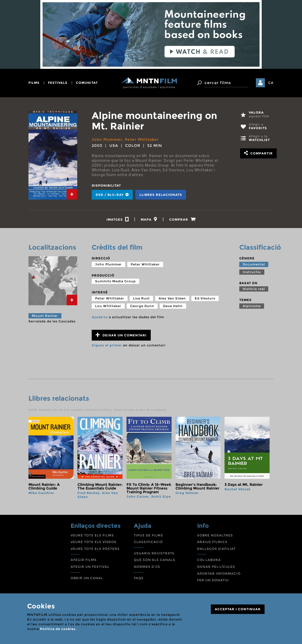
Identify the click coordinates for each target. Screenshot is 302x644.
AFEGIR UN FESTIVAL (90, 567)
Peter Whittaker (142, 139)
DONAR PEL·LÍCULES (216, 567)
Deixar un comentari (121, 335)
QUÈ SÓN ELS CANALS (155, 560)
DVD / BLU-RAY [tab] (112, 195)
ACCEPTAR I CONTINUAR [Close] (238, 609)
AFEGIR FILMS (84, 560)
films (34, 83)
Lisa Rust (141, 298)
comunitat (87, 83)
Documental (254, 264)
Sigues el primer (107, 345)
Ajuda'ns (100, 317)
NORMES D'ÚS (147, 567)
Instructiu (252, 272)
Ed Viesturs (205, 298)
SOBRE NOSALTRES (215, 535)
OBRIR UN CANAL (87, 578)
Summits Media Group (115, 281)
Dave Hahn (173, 306)
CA (271, 83)
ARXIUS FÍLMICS (212, 542)
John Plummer (107, 139)
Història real (254, 289)
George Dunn (142, 306)
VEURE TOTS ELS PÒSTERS (95, 549)
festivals (58, 83)
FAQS (139, 578)
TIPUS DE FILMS (148, 535)
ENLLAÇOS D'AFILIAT (216, 549)
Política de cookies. (58, 629)
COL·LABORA (209, 560)
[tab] (72, 194)
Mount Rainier (45, 316)
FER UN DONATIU (213, 580)
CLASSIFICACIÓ (148, 542)
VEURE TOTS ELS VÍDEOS (94, 542)
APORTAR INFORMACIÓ (219, 573)
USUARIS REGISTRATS (154, 553)
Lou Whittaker (108, 306)
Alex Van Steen (172, 298)
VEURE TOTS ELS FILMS (92, 535)
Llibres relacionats (161, 195)
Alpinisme (252, 306)
